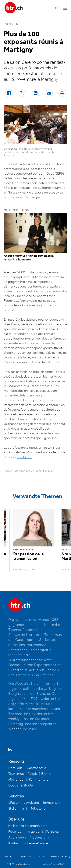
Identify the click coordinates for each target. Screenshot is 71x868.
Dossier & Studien (22, 786)
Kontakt (14, 843)
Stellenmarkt (18, 809)
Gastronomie (36, 768)
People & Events (39, 774)
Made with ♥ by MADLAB (53, 864)
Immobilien (51, 803)
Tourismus (16, 774)
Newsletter (31, 803)
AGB (41, 857)
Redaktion (16, 832)
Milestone (38, 809)
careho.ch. (25, 457)
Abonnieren (17, 838)
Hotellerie (16, 768)
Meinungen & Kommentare (28, 780)
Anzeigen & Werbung (43, 832)
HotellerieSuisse (36, 843)
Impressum (25, 857)
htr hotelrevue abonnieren (28, 826)
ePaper (14, 803)
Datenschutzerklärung (60, 857)
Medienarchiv (40, 838)
